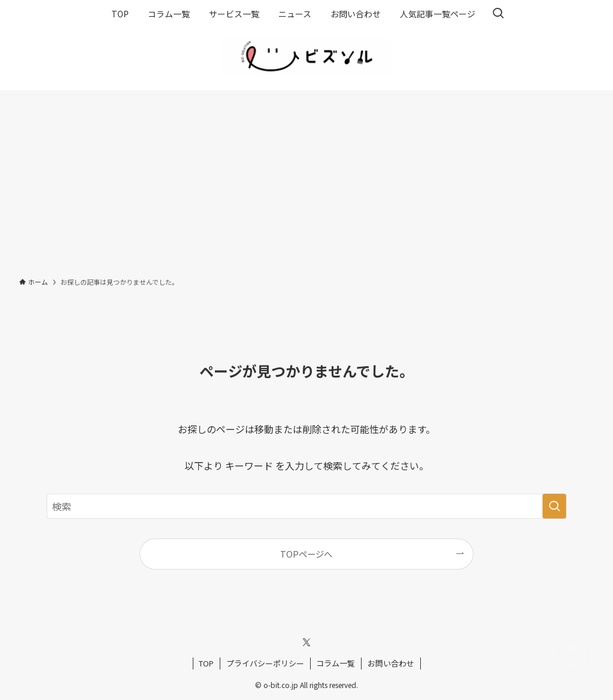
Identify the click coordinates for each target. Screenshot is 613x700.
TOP (206, 663)
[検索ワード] (306, 506)
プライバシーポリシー (265, 663)
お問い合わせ (391, 663)
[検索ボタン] (498, 14)
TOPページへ (306, 554)
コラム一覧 (336, 663)
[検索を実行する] (554, 506)
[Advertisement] (306, 180)
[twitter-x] (306, 643)
